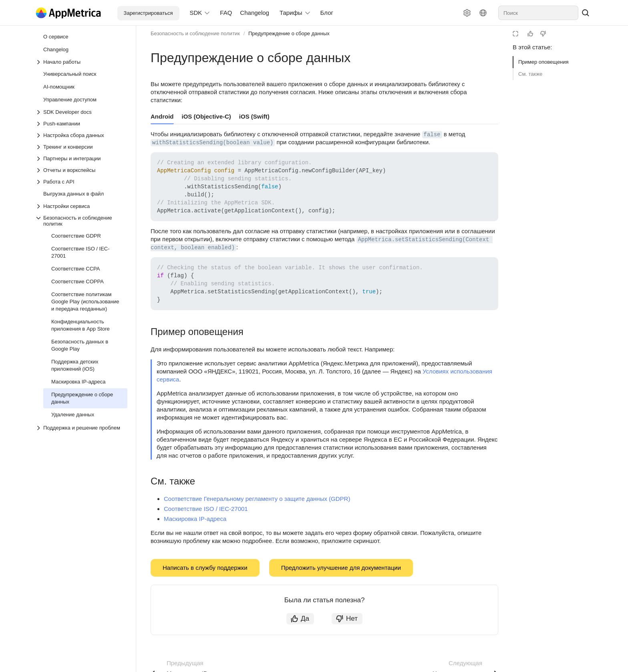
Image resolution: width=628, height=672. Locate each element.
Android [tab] (162, 116)
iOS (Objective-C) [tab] (206, 116)
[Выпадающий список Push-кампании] (81, 124)
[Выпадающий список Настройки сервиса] (81, 206)
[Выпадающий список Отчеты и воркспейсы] (81, 170)
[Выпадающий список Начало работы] (81, 62)
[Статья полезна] (530, 34)
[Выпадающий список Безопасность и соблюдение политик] (81, 221)
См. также (530, 74)
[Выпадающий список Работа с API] (81, 182)
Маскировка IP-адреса (195, 519)
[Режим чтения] (515, 34)
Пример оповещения (543, 62)
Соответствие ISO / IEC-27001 (206, 509)
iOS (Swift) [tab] (254, 116)
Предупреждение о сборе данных (289, 33)
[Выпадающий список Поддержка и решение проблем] (39, 428)
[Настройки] (467, 13)
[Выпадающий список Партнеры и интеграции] (81, 158)
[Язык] (483, 13)
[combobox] (538, 13)
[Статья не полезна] (543, 34)
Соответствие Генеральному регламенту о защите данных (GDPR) (257, 499)
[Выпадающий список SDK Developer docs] (81, 112)
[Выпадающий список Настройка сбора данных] (81, 135)
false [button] (432, 135)
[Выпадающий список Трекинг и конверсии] (81, 147)
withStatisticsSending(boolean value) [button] (213, 143)
